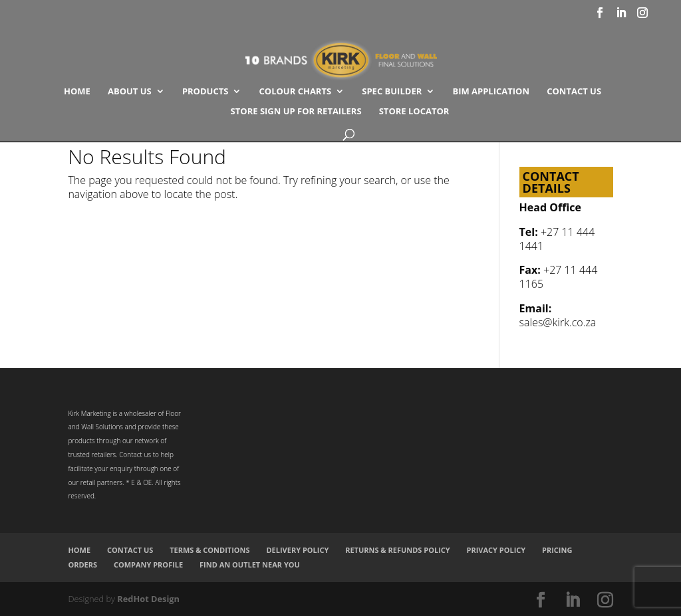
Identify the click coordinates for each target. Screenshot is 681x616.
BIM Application (491, 92)
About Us (130, 92)
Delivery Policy (297, 550)
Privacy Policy (496, 550)
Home (77, 92)
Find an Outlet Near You (250, 565)
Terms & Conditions (209, 550)
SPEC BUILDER (392, 92)
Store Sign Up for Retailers (296, 112)
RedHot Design (148, 599)
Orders (82, 565)
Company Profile (148, 565)
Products (205, 92)
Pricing (557, 550)
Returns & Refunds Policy (398, 550)
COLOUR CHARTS (296, 92)
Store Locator (414, 112)
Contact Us (574, 92)
